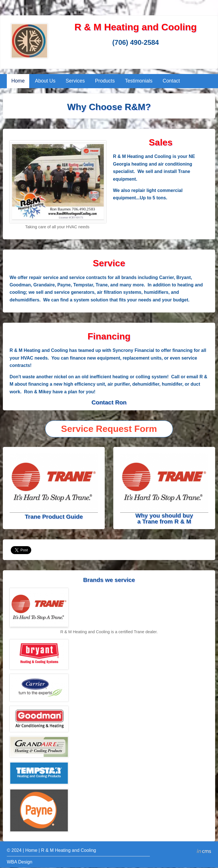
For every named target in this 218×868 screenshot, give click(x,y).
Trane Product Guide (54, 517)
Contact (171, 81)
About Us (45, 81)
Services (75, 81)
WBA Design (20, 862)
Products (105, 81)
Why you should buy (164, 515)
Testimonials (139, 81)
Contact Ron (109, 402)
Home (18, 81)
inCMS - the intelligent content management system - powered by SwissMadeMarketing (204, 852)
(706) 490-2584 (136, 42)
